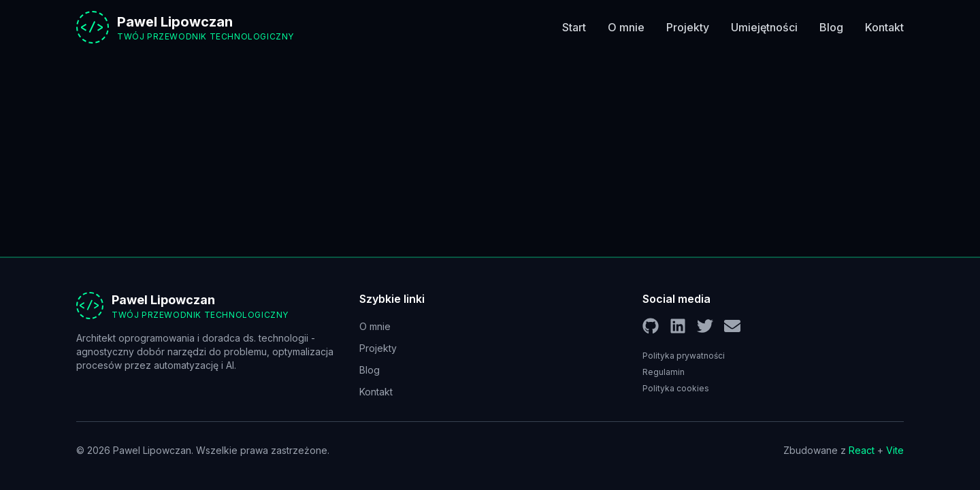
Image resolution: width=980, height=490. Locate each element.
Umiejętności (764, 27)
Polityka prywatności (684, 356)
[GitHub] (651, 326)
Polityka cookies (676, 388)
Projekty (688, 27)
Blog (831, 27)
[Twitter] (705, 326)
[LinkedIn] (678, 326)
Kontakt (884, 27)
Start (574, 27)
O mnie (626, 27)
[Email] (732, 326)
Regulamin (664, 372)
